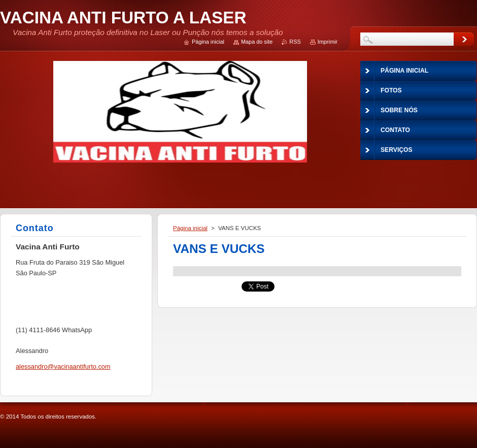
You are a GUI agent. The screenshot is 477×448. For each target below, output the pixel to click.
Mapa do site (257, 42)
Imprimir (328, 42)
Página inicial (190, 228)
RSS (295, 42)
